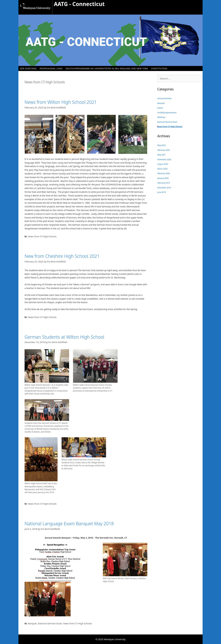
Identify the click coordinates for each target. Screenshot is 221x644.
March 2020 (162, 169)
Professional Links (51, 68)
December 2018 (164, 188)
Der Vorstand (28, 68)
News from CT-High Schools (42, 236)
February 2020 (164, 173)
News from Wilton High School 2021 (61, 102)
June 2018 (162, 192)
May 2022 (161, 145)
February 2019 (164, 183)
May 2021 (161, 155)
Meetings (161, 117)
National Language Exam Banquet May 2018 (69, 523)
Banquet (32, 623)
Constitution (159, 68)
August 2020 (163, 164)
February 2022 (164, 150)
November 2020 (164, 159)
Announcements (164, 98)
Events (160, 108)
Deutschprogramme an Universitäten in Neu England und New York (107, 68)
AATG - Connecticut (79, 4)
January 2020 (163, 178)
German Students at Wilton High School (64, 337)
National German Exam (50, 623)
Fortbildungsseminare (167, 113)
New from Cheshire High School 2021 (62, 256)
